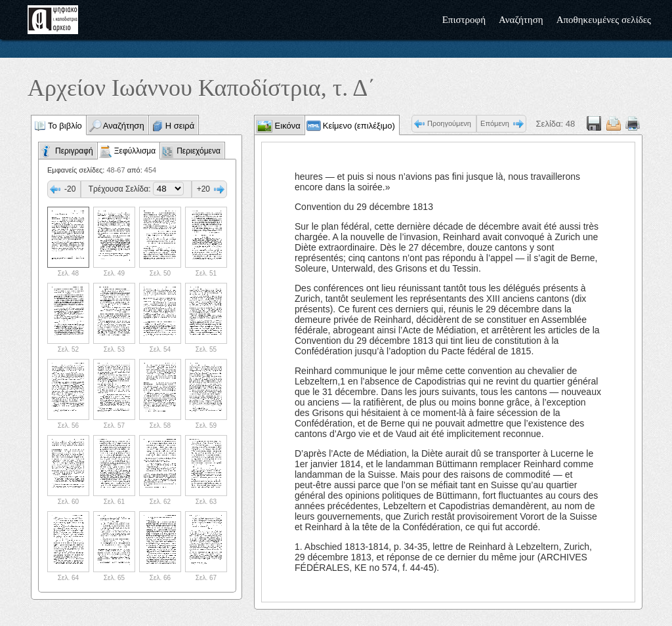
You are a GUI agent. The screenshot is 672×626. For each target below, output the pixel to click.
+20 (203, 189)
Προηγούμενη (449, 123)
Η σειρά (180, 126)
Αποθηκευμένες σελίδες (604, 20)
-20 (70, 189)
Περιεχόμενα (199, 151)
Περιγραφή (74, 151)
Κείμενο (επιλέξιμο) (359, 126)
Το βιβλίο (65, 126)
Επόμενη (495, 123)
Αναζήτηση (521, 20)
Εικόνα (286, 126)
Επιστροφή (464, 20)
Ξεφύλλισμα (135, 151)
